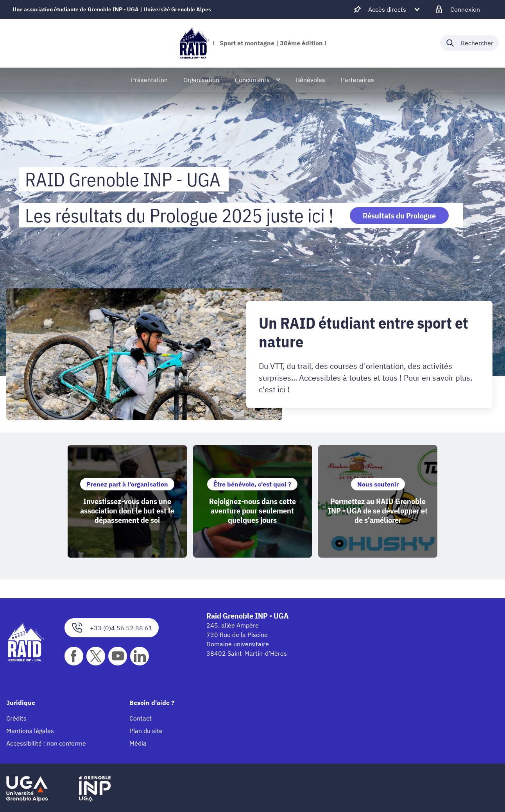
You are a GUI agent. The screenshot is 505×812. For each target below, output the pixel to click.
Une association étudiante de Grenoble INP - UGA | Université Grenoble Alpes (112, 9)
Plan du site (146, 731)
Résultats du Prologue (399, 216)
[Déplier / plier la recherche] (469, 43)
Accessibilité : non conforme (46, 744)
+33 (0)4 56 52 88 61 (112, 628)
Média (138, 744)
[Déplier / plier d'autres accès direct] (387, 9)
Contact (141, 719)
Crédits (16, 719)
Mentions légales (30, 731)
